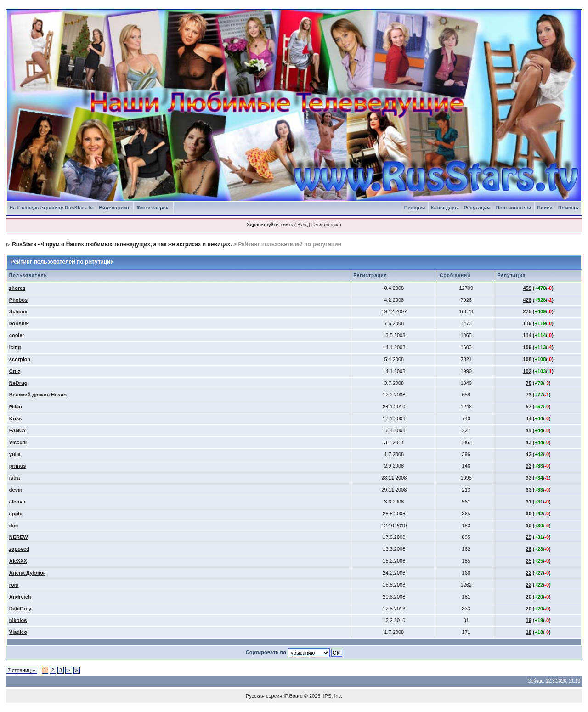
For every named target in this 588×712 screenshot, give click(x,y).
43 (529, 442)
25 (529, 561)
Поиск (545, 208)
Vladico (18, 632)
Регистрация (325, 225)
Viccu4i (18, 442)
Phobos (18, 300)
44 (529, 418)
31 (529, 502)
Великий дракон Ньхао (38, 395)
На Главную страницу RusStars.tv (51, 208)
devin (16, 490)
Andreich (20, 597)
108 (527, 359)
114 (527, 335)
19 (529, 620)
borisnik (19, 323)
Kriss (16, 418)
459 (527, 288)
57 (529, 407)
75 (529, 383)
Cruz (15, 371)
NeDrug (18, 383)
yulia (15, 454)
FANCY (18, 430)
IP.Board (293, 696)
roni (14, 585)
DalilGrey (20, 609)
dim (14, 526)
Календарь (445, 208)
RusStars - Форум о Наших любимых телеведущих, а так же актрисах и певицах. (122, 244)
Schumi (18, 311)
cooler (17, 335)
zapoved (19, 549)
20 (529, 597)
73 (529, 395)
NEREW (19, 537)
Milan (16, 407)
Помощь (568, 208)
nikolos (18, 620)
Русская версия (264, 696)
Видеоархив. (115, 208)
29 (529, 537)
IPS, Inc (332, 696)
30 (529, 514)
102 (527, 371)
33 (529, 466)
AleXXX (18, 561)
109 (527, 347)
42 (529, 454)
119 (527, 323)
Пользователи (514, 208)
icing (15, 347)
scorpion (20, 359)
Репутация (477, 208)
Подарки (415, 208)
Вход (302, 225)
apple (16, 514)
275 (527, 311)
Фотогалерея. (153, 208)
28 (529, 549)
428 (527, 300)
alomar (17, 502)
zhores (17, 288)
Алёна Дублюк (27, 573)
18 (529, 632)
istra (14, 478)
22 (529, 573)
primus (18, 466)
